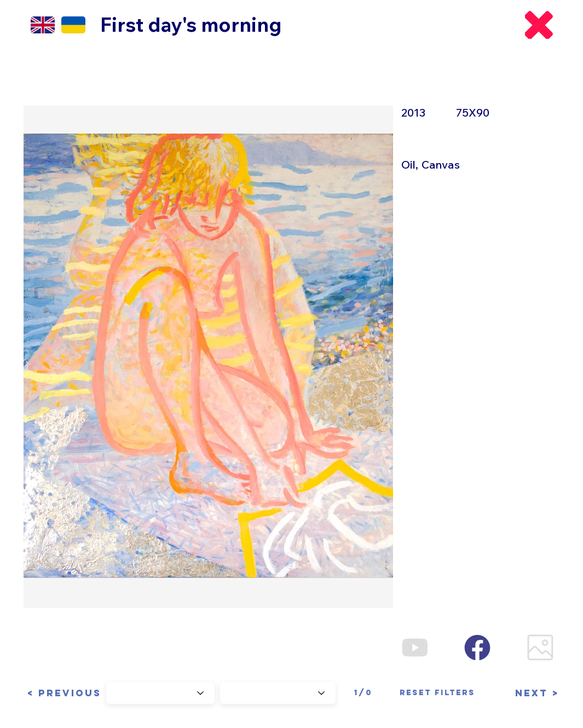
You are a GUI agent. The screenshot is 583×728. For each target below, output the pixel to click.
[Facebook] (478, 647)
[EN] (43, 25)
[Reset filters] (437, 693)
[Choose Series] (278, 693)
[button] (62, 693)
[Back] (539, 25)
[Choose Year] (160, 693)
